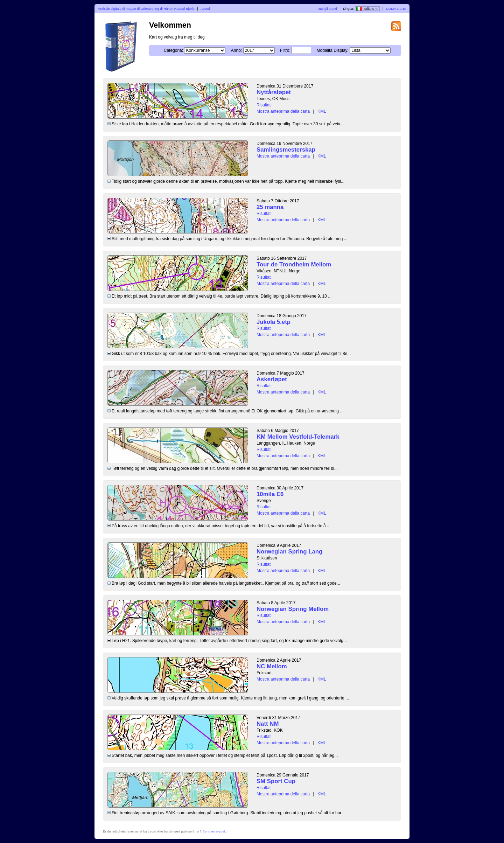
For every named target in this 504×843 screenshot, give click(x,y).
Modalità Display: (333, 50)
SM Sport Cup (276, 781)
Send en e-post (214, 831)
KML (322, 111)
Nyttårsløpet (274, 92)
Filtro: (285, 50)
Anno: (236, 50)
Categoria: (173, 50)
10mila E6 (270, 494)
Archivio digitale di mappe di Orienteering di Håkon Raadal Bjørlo (146, 9)
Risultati (264, 105)
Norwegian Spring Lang (289, 552)
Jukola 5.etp (274, 322)
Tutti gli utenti (327, 9)
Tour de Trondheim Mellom (294, 264)
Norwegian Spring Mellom (293, 609)
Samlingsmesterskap (286, 150)
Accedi (206, 9)
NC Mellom (272, 666)
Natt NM (268, 724)
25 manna (270, 207)
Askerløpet (272, 379)
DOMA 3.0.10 (396, 9)
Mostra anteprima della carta (283, 111)
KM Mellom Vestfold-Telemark (298, 437)
